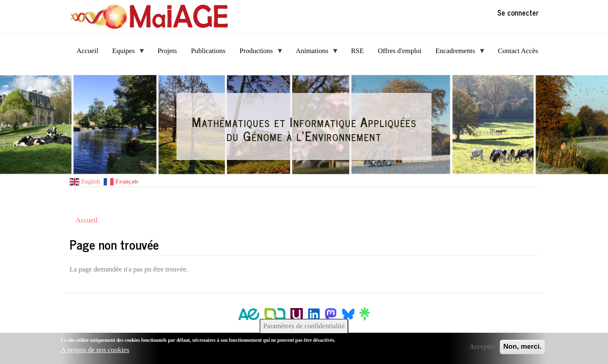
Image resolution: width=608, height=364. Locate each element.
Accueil (87, 220)
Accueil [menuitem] (87, 51)
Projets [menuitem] (167, 51)
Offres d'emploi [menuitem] (399, 51)
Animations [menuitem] (314, 53)
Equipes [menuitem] (125, 53)
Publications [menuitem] (208, 51)
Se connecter (518, 12)
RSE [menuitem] (357, 51)
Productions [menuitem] (258, 53)
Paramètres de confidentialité (304, 326)
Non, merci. (523, 347)
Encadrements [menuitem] (457, 53)
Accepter (482, 347)
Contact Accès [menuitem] (518, 51)
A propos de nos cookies (95, 350)
